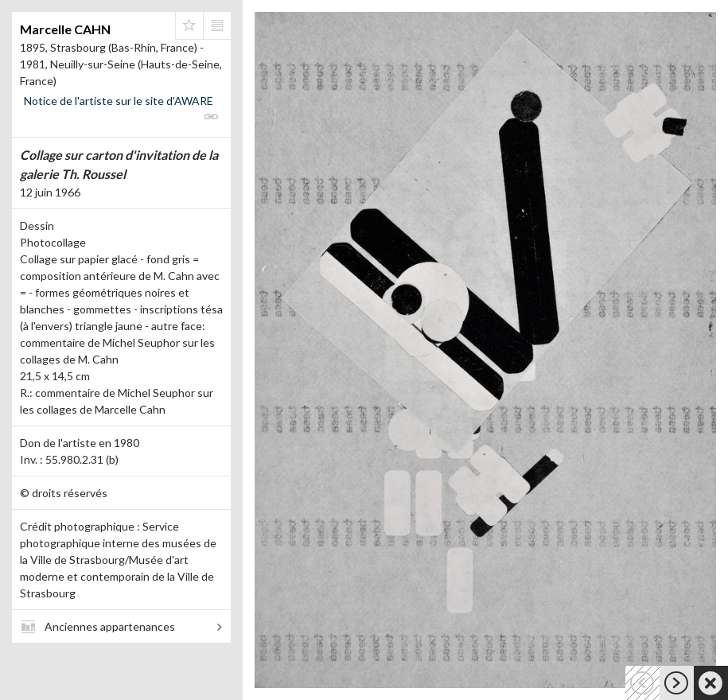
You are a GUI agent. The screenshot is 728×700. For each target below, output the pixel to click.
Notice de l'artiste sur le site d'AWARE (119, 101)
